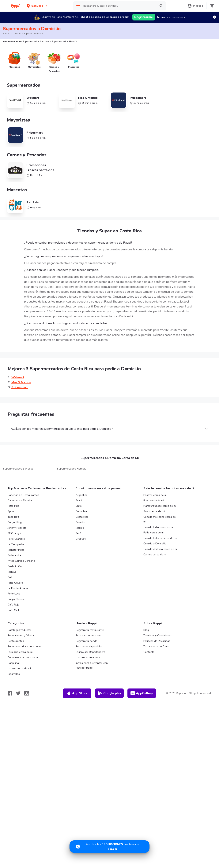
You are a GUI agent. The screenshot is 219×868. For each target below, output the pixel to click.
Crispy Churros (16, 599)
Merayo (12, 572)
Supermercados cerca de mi (24, 646)
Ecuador (81, 522)
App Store (77, 693)
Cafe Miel (13, 610)
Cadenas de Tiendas (20, 501)
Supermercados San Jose (18, 469)
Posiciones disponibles (89, 646)
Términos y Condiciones (158, 636)
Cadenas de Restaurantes (23, 495)
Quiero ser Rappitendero (91, 652)
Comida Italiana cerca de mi (160, 538)
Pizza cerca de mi (154, 501)
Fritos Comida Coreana (21, 561)
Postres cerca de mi (155, 495)
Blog (146, 630)
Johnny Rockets (17, 528)
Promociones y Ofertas (21, 636)
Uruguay (81, 539)
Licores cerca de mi (19, 668)
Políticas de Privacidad (157, 641)
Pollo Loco (14, 594)
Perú (78, 533)
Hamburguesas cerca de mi (160, 506)
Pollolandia (14, 555)
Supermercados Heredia (72, 469)
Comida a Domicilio (155, 544)
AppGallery (142, 693)
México (80, 528)
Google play (109, 693)
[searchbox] (119, 6)
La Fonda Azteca (18, 588)
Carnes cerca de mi (155, 555)
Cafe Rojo (13, 605)
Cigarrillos (14, 674)
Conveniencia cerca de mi (23, 657)
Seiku (11, 577)
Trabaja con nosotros (88, 636)
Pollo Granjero (16, 539)
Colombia (81, 511)
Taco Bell (13, 517)
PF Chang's (14, 533)
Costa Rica (82, 517)
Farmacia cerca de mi (20, 652)
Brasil (79, 501)
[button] (37, 6)
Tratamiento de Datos (157, 646)
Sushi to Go (15, 566)
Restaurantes (16, 641)
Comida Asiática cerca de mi (160, 549)
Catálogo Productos (20, 630)
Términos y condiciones (171, 17)
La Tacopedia (16, 544)
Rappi (6, 34)
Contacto (149, 652)
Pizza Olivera (15, 583)
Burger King (15, 522)
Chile (79, 506)
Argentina (82, 495)
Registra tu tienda (86, 641)
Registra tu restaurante (90, 630)
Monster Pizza (16, 550)
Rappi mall (14, 663)
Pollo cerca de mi (154, 533)
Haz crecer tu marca (88, 657)
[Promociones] (109, 847)
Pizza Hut (13, 506)
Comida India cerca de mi (158, 527)
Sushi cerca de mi (154, 511)
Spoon (11, 511)
